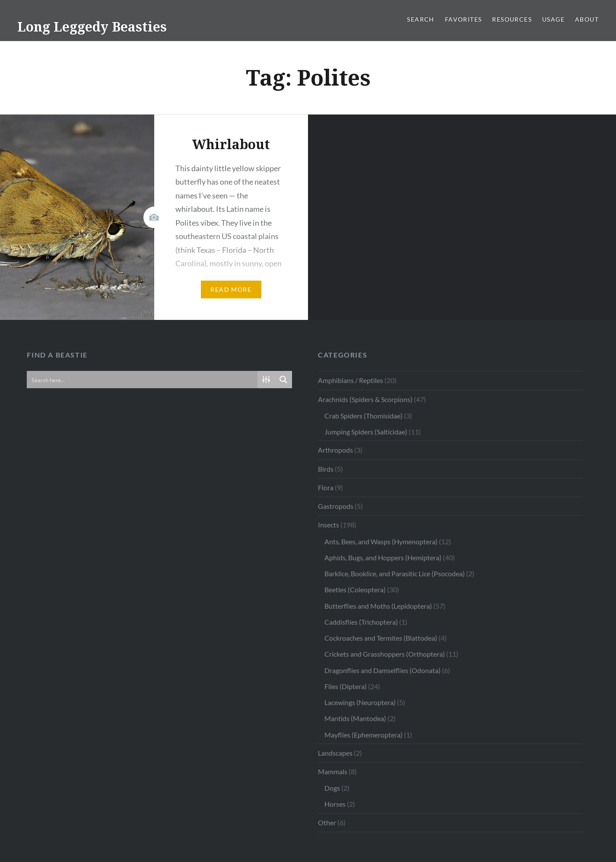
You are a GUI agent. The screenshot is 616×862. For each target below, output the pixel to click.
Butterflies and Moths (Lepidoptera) (378, 606)
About (587, 19)
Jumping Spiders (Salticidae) (366, 432)
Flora (326, 487)
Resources (512, 19)
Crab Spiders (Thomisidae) (364, 416)
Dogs (332, 788)
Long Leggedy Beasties (92, 27)
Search (421, 19)
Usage (553, 19)
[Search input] (143, 380)
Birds (326, 469)
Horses (335, 804)
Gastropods (336, 506)
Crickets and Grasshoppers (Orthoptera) (385, 654)
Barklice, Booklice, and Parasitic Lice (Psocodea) (395, 573)
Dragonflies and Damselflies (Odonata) (383, 670)
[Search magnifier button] (283, 380)
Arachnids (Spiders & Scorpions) (365, 399)
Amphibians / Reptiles (351, 380)
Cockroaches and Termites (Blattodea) (381, 638)
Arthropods (335, 450)
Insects (329, 525)
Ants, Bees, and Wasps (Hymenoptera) (381, 541)
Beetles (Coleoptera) (355, 589)
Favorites (464, 19)
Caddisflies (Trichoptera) (361, 622)
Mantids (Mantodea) (355, 718)
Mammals (333, 771)
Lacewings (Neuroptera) (360, 702)
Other (327, 822)
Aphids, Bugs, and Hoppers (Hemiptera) (383, 557)
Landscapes (335, 753)
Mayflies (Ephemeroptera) (364, 735)
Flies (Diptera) (346, 686)
